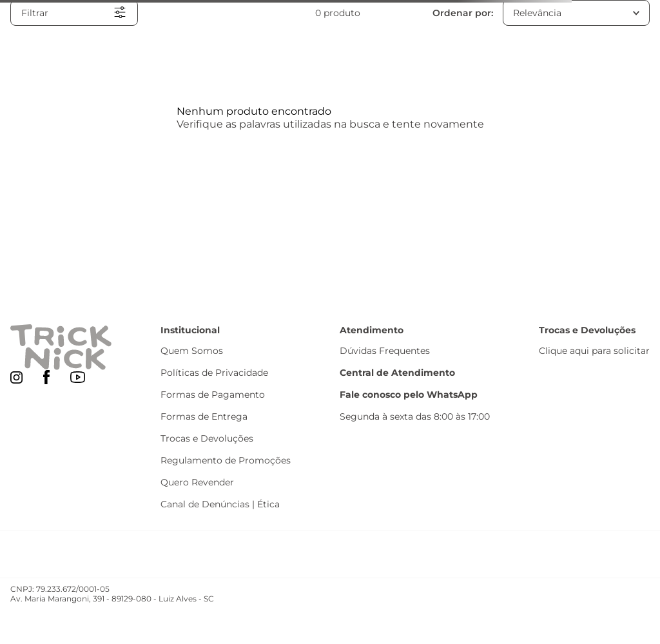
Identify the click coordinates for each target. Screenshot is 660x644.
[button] (74, 13)
